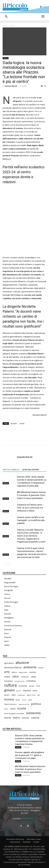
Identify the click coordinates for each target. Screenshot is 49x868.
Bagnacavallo (10, 582)
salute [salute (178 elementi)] (6, 709)
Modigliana (9, 618)
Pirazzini (14, 423)
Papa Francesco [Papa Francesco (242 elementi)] (11, 704)
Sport (6, 641)
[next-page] (8, 564)
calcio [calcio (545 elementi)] (15, 676)
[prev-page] (4, 564)
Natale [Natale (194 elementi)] (18, 700)
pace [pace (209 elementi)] (30, 700)
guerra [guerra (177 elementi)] (19, 691)
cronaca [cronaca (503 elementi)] (31, 681)
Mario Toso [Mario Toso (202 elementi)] (31, 695)
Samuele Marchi (11, 86)
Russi (6, 633)
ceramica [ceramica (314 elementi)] (8, 681)
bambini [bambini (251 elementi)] (33, 672)
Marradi (7, 614)
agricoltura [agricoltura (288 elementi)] (9, 663)
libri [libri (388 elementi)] (14, 695)
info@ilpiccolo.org (29, 819)
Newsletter (27, 842)
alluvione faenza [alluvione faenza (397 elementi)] (13, 667)
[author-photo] (25, 453)
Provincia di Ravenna (13, 626)
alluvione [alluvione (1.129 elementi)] (22, 663)
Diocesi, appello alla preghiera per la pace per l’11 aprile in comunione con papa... (30, 755)
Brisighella (8, 590)
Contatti (36, 842)
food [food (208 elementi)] (38, 686)
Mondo (7, 622)
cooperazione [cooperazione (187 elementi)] (19, 681)
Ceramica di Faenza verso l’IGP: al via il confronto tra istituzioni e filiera (30, 508)
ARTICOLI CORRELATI (11, 470)
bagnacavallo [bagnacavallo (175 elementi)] (23, 672)
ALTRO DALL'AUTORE (30, 470)
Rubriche (8, 629)
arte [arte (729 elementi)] (7, 672)
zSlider (7, 645)
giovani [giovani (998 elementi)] (9, 690)
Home (5, 25)
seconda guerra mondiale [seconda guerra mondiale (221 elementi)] (14, 713)
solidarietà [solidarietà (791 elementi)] (33, 713)
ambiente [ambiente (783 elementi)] (30, 667)
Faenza (12, 25)
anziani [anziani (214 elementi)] (41, 668)
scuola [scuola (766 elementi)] (22, 708)
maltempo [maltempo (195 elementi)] (21, 695)
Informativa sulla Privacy (15, 839)
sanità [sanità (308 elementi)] (13, 709)
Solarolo (8, 637)
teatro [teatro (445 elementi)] (16, 718)
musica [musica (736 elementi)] (9, 699)
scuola (22, 423)
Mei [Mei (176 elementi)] (39, 695)
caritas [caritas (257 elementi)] (33, 677)
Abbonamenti (15, 842)
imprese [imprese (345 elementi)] (27, 691)
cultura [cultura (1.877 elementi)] (10, 685)
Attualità (8, 579)
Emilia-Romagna (11, 602)
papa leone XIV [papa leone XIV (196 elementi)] (24, 704)
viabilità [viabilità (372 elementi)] (35, 718)
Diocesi (7, 598)
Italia (6, 610)
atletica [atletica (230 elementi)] (14, 672)
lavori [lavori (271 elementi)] (35, 691)
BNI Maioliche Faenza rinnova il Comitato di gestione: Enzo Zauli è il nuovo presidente (31, 495)
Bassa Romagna (11, 586)
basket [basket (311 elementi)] (7, 677)
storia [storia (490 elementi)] (8, 718)
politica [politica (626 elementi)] (36, 704)
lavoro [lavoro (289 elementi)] (7, 695)
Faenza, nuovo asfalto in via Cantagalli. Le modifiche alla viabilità (31, 520)
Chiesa (7, 594)
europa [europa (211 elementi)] (32, 686)
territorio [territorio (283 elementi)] (26, 718)
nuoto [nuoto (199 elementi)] (24, 700)
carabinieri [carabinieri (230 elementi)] (25, 677)
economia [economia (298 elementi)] (23, 686)
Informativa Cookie (34, 839)
